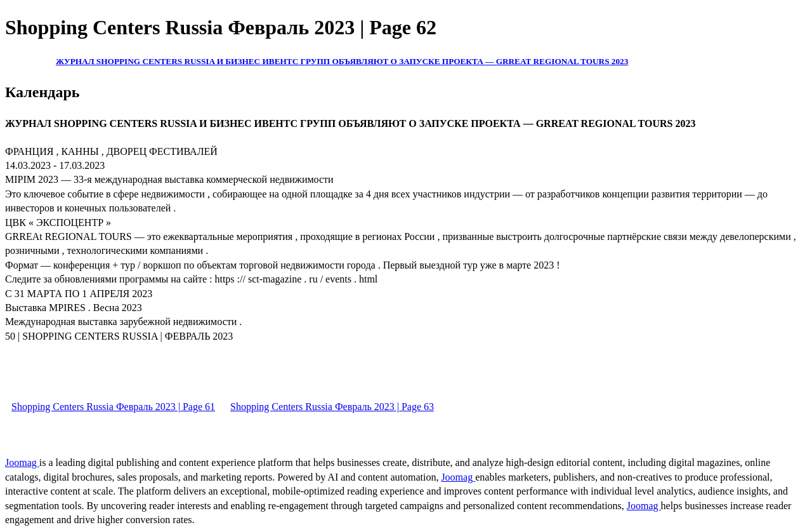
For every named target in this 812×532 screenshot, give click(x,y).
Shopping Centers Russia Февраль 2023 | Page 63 (332, 407)
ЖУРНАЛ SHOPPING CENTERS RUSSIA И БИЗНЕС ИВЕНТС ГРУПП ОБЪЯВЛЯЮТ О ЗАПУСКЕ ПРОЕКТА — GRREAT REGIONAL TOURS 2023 (342, 61)
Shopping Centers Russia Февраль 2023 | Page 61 (113, 407)
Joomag (22, 462)
